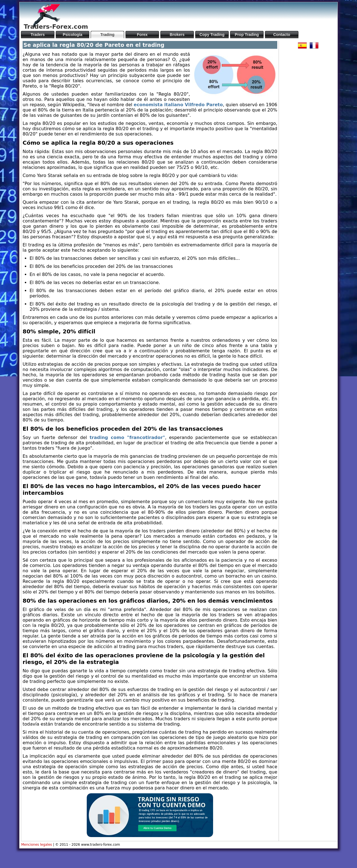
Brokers (177, 35)
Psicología (73, 35)
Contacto (282, 35)
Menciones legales (37, 845)
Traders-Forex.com (56, 27)
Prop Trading (247, 35)
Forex (142, 35)
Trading (108, 35)
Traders (38, 35)
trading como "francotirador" (127, 437)
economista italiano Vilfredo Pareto (178, 105)
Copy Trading (212, 35)
